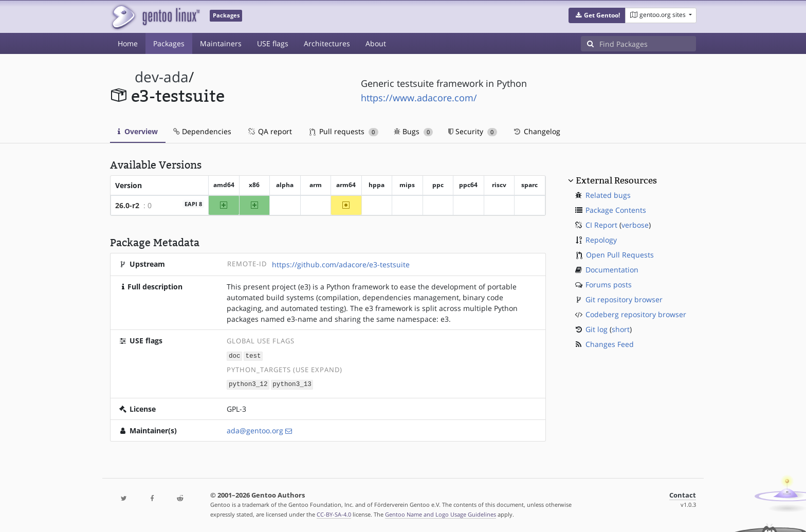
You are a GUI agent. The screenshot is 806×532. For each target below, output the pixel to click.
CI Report (601, 225)
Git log (597, 329)
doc (235, 355)
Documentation (612, 270)
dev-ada (162, 77)
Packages (169, 43)
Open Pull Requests (620, 255)
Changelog (536, 131)
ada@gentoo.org (255, 429)
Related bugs (608, 195)
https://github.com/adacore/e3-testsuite (341, 264)
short (621, 329)
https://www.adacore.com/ (419, 98)
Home (128, 43)
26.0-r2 (127, 205)
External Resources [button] (616, 180)
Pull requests (344, 131)
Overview (138, 131)
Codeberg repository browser (636, 314)
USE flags (273, 43)
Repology (601, 240)
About (376, 43)
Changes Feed (610, 344)
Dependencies (202, 131)
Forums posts (609, 285)
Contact (683, 494)
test (253, 355)
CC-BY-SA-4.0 (334, 513)
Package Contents (616, 210)
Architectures (327, 43)
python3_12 (248, 384)
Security (473, 131)
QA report (269, 131)
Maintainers (221, 43)
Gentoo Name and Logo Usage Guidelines (441, 513)
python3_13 (292, 384)
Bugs (414, 131)
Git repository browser (624, 299)
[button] (597, 15)
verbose (635, 225)
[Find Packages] (648, 44)
